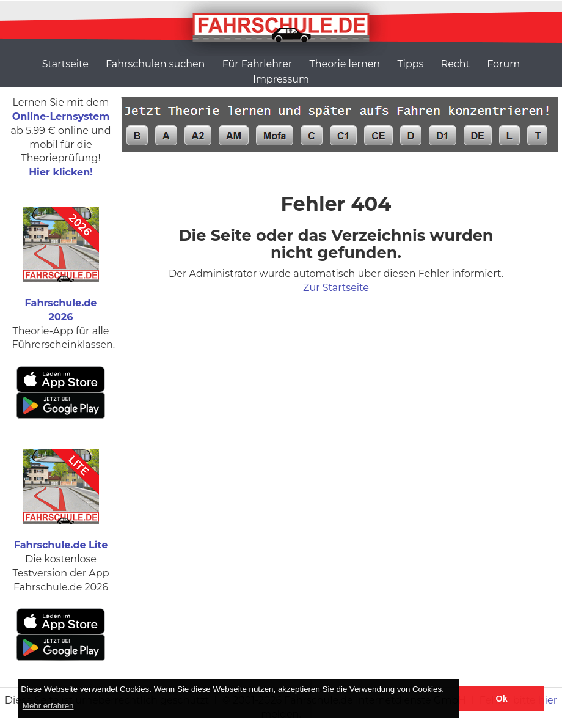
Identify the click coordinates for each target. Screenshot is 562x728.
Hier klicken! (61, 172)
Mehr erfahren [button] (48, 706)
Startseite (65, 64)
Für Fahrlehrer (257, 64)
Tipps (410, 64)
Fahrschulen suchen (155, 64)
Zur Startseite (336, 288)
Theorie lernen (345, 64)
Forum (503, 64)
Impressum (281, 79)
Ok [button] (502, 699)
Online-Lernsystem (61, 116)
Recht (455, 64)
